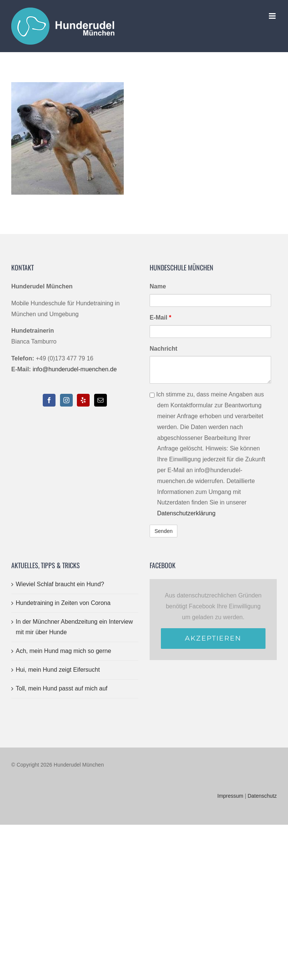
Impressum (230, 796)
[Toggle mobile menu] (273, 16)
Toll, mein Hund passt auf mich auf (62, 688)
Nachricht (163, 349)
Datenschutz (262, 796)
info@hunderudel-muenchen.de (75, 369)
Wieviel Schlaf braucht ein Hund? (60, 584)
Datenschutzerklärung (186, 513)
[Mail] (100, 400)
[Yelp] (83, 400)
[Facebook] (49, 400)
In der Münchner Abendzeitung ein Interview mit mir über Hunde (74, 627)
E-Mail (160, 317)
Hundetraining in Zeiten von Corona (63, 603)
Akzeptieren (213, 638)
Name (158, 286)
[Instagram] (66, 400)
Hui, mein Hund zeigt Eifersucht (58, 670)
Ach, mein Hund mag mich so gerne (63, 651)
